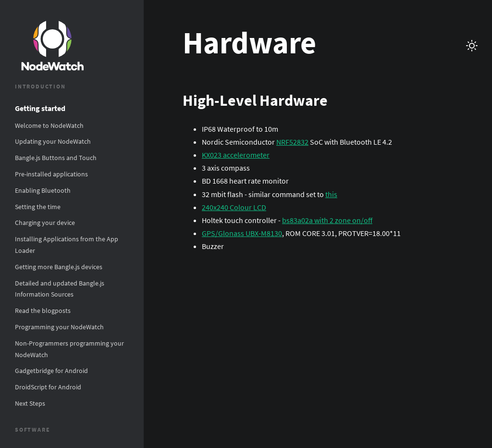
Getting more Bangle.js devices (59, 267)
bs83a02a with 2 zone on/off (327, 220)
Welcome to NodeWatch (49, 125)
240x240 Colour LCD (234, 207)
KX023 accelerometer (236, 155)
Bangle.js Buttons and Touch (56, 158)
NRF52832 (292, 142)
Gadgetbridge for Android (51, 371)
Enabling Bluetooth (43, 190)
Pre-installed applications (51, 174)
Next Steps (30, 403)
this (331, 194)
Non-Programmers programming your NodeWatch (69, 349)
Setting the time (38, 207)
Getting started (40, 108)
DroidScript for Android (48, 387)
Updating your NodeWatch (53, 141)
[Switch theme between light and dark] (472, 46)
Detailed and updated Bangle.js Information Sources (60, 289)
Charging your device (45, 223)
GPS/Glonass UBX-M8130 (242, 233)
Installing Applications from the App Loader (67, 245)
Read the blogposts (43, 311)
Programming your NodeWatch (59, 327)
